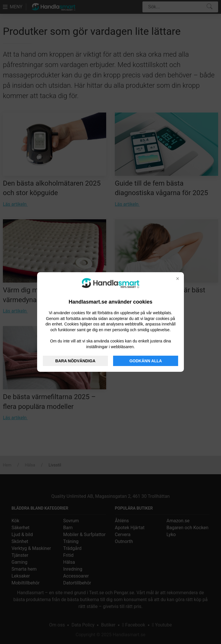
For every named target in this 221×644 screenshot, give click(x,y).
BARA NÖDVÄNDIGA (75, 361)
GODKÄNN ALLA (146, 361)
